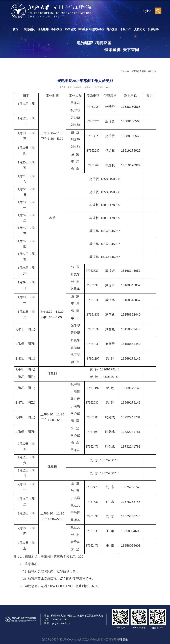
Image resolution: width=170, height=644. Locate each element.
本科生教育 (84, 29)
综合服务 (43, 29)
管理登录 (123, 640)
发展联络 (153, 29)
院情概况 (29, 29)
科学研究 (70, 29)
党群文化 (139, 29)
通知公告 (152, 71)
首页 (15, 29)
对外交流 (112, 29)
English (146, 11)
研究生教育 (98, 29)
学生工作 (126, 29)
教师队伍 (57, 29)
